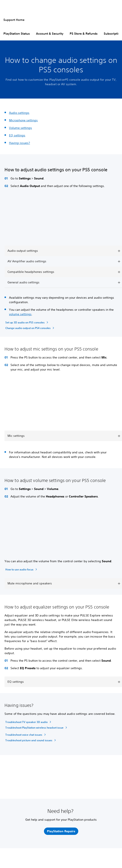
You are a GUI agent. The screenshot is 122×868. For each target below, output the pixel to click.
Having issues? (20, 143)
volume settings (20, 314)
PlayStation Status (17, 34)
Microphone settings (23, 120)
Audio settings (19, 113)
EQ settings (17, 135)
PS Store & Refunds (84, 34)
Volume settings (20, 128)
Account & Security (50, 34)
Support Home (14, 20)
